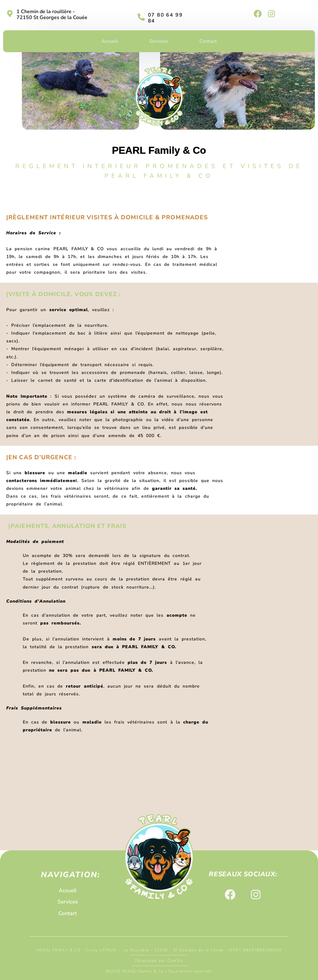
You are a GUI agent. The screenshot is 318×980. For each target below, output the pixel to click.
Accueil (110, 41)
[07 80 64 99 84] (141, 17)
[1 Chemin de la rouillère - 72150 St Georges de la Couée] (10, 14)
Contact (208, 41)
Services (159, 41)
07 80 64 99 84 (165, 18)
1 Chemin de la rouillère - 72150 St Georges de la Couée (52, 15)
